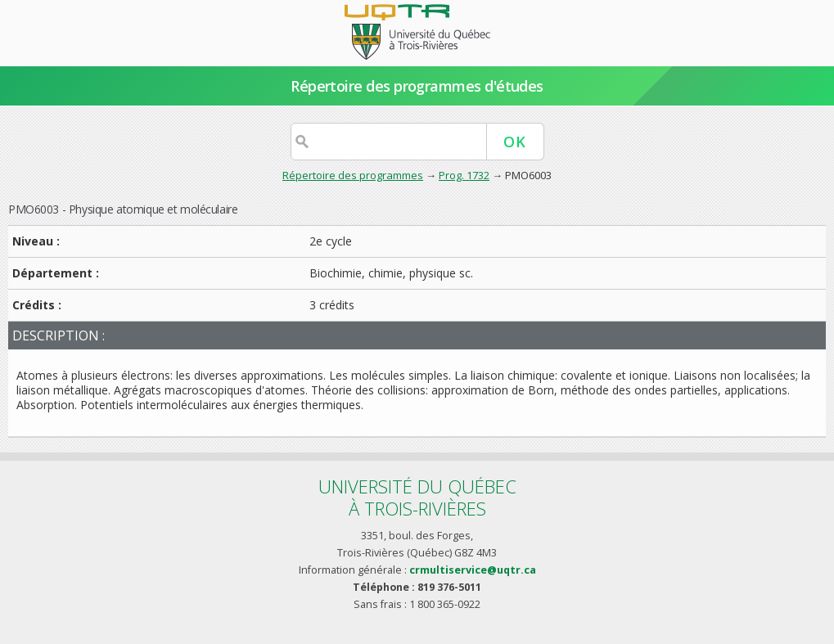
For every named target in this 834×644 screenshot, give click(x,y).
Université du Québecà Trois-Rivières (417, 497)
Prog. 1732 (464, 175)
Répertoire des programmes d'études (417, 86)
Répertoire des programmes (353, 175)
